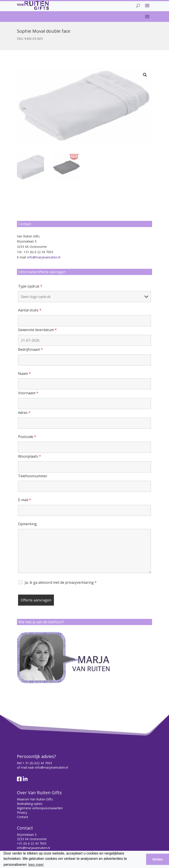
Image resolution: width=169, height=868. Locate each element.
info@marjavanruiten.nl (44, 257)
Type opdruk (30, 286)
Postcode (27, 437)
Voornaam (28, 393)
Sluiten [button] (158, 859)
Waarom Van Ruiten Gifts (35, 799)
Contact (23, 817)
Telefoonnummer (33, 476)
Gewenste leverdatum (37, 330)
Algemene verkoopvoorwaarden (40, 808)
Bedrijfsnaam (30, 349)
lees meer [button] (36, 865)
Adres (24, 413)
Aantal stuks (30, 310)
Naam (24, 373)
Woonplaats (29, 456)
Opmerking (27, 524)
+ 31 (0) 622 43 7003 (37, 763)
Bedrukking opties (30, 804)
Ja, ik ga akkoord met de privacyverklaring (61, 582)
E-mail (25, 500)
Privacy (22, 812)
